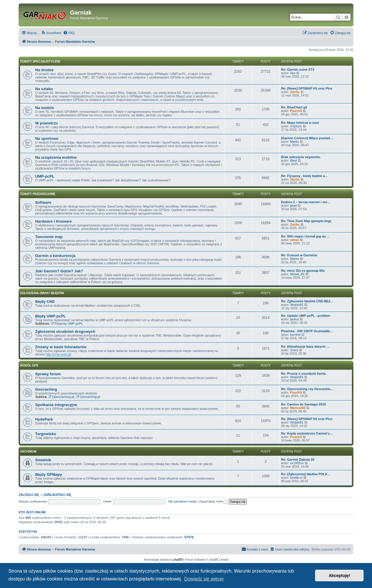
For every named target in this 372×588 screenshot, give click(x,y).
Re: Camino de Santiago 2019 (303, 404)
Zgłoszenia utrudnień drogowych (65, 331)
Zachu (295, 92)
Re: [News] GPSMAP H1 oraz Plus (307, 88)
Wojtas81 (297, 305)
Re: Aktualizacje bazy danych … (305, 346)
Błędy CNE (45, 302)
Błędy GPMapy (49, 474)
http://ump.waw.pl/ (58, 354)
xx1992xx (297, 463)
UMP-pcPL (45, 176)
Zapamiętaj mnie (213, 501)
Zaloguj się (29, 495)
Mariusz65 (298, 408)
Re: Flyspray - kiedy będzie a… (304, 176)
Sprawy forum (48, 374)
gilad (293, 205)
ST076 (189, 537)
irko (293, 73)
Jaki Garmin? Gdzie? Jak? (59, 271)
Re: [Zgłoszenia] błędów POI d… (306, 474)
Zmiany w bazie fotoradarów (61, 347)
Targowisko (46, 434)
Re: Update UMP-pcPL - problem (306, 316)
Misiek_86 (297, 274)
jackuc (295, 319)
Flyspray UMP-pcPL (67, 324)
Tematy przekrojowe (38, 194)
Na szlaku (44, 89)
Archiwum (28, 452)
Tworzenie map (49, 237)
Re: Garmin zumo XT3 (298, 69)
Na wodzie (44, 108)
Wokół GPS (29, 366)
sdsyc (295, 240)
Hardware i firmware (53, 221)
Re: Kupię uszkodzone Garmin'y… (307, 433)
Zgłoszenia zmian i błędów (42, 293)
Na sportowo (47, 138)
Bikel (294, 160)
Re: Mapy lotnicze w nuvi (300, 123)
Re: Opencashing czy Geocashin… (307, 389)
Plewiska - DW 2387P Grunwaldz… (307, 331)
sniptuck (296, 126)
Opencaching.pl (61, 397)
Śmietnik (43, 460)
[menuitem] (51, 33)
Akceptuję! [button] (339, 576)
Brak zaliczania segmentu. (301, 157)
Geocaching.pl (88, 397)
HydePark (44, 419)
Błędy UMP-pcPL (51, 316)
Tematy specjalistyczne (40, 61)
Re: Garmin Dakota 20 (298, 460)
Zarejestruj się (57, 495)
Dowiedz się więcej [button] (204, 579)
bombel (295, 335)
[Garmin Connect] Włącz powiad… (307, 138)
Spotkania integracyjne (56, 405)
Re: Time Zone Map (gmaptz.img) (306, 221)
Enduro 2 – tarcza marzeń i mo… (306, 202)
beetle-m (296, 478)
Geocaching (46, 389)
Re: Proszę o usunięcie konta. (304, 373)
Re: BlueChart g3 (294, 107)
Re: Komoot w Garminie (299, 255)
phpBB (178, 560)
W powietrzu (46, 123)
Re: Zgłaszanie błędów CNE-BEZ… (307, 301)
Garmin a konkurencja (55, 256)
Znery (294, 350)
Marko (295, 142)
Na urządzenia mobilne (56, 157)
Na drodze (44, 70)
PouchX (296, 111)
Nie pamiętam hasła (182, 501)
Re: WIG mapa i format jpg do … (305, 236)
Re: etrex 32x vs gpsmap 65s (303, 271)
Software (43, 202)
